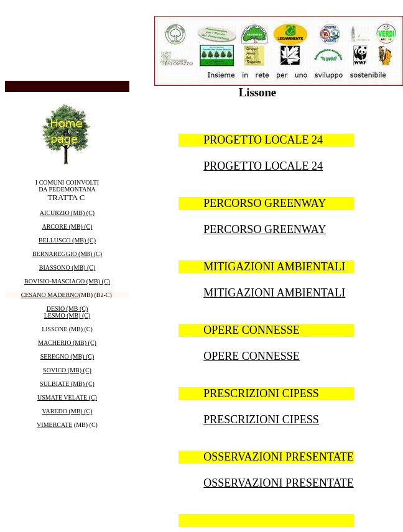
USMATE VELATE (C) (67, 397)
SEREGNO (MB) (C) (67, 356)
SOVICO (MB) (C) (67, 370)
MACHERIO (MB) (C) (67, 343)
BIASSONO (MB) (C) (67, 268)
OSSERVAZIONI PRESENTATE (278, 483)
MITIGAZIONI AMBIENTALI (274, 293)
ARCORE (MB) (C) (67, 227)
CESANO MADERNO (50, 295)
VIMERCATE (54, 425)
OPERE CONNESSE (252, 356)
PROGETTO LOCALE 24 (263, 166)
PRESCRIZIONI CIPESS (261, 420)
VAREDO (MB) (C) (67, 411)
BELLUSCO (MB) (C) (67, 240)
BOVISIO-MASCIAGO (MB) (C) (67, 281)
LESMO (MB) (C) (67, 315)
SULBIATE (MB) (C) (67, 384)
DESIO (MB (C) (67, 309)
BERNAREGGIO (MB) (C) (67, 254)
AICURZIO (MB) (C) (67, 213)
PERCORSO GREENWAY (265, 229)
